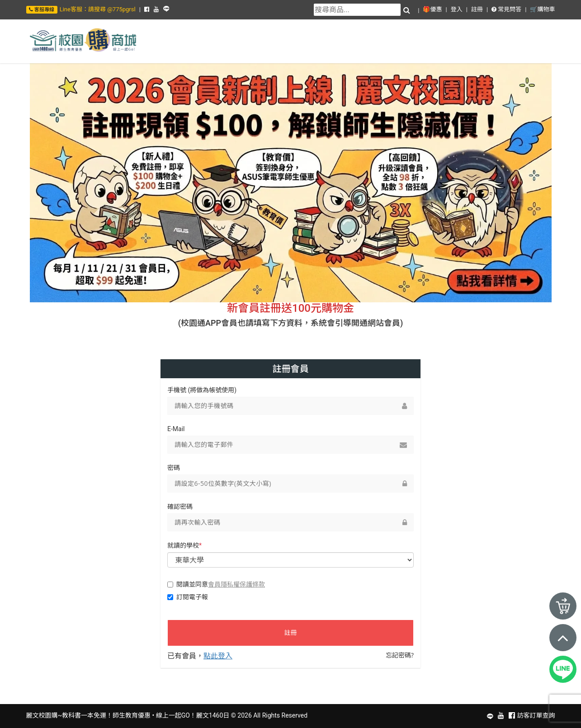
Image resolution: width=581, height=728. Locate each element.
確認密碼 (180, 507)
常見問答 (506, 9)
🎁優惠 (432, 9)
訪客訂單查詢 (536, 715)
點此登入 (218, 656)
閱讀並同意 (216, 584)
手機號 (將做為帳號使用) (202, 390)
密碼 (174, 468)
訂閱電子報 (188, 597)
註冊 (477, 9)
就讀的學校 (184, 545)
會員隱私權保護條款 (236, 584)
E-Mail (176, 429)
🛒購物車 (542, 9)
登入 (457, 9)
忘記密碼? (400, 655)
